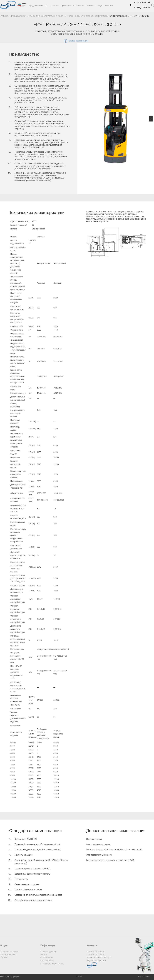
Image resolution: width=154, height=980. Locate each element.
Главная (4, 16)
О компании (90, 6)
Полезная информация (52, 964)
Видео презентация (76, 41)
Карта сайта (47, 961)
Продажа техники (36, 6)
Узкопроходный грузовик (94, 16)
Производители (67, 6)
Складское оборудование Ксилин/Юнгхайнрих (54, 16)
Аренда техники (52, 6)
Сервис (4, 958)
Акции (100, 6)
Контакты (109, 6)
